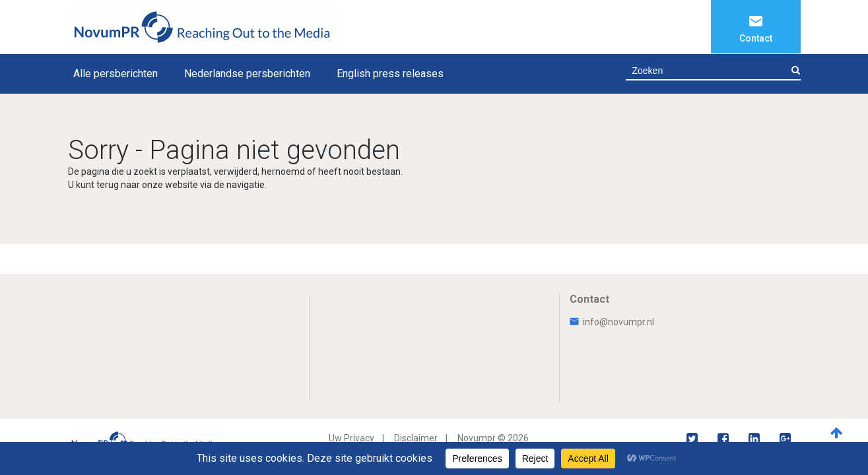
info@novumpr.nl (612, 322)
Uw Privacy (351, 438)
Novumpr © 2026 (493, 438)
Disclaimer (416, 438)
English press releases (390, 74)
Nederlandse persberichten (247, 74)
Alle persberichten (116, 74)
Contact (756, 38)
